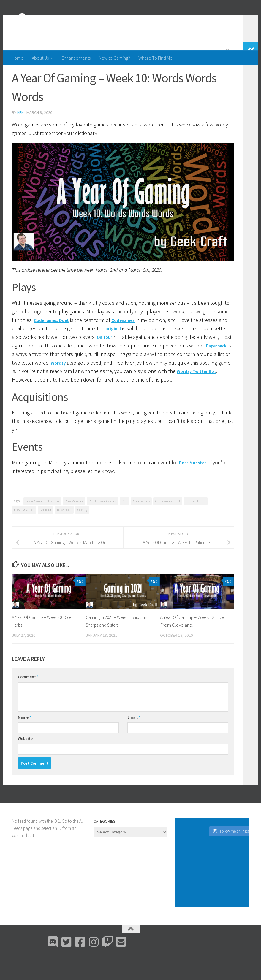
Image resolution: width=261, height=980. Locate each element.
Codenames (130, 343)
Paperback (24, 377)
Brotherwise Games (102, 524)
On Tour (126, 360)
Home (18, 58)
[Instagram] (94, 965)
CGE (125, 524)
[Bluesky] (67, 965)
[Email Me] (121, 965)
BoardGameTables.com (42, 524)
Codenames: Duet (54, 343)
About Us (40, 58)
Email (134, 740)
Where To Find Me (155, 58)
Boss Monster (195, 486)
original (124, 351)
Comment (28, 700)
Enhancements (76, 58)
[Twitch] (107, 965)
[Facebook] (80, 965)
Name (24, 740)
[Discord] (53, 965)
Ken (21, 136)
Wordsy (94, 386)
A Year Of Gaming (30, 74)
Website (25, 762)
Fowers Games (24, 533)
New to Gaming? (114, 58)
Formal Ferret (196, 524)
